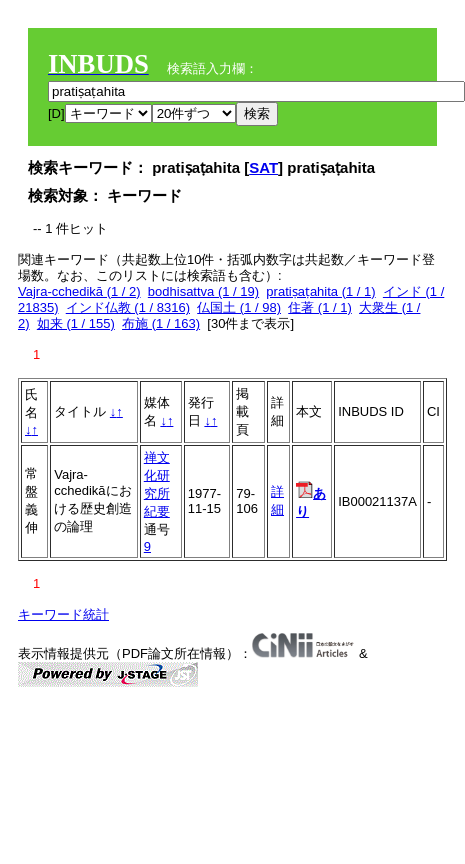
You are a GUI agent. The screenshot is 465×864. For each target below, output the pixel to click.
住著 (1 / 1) (320, 307)
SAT (263, 167)
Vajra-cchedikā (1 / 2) (79, 291)
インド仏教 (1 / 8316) (128, 307)
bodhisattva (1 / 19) (203, 291)
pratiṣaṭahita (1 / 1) (320, 291)
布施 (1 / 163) (161, 323)
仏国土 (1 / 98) (239, 307)
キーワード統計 (63, 614)
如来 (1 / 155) (76, 323)
